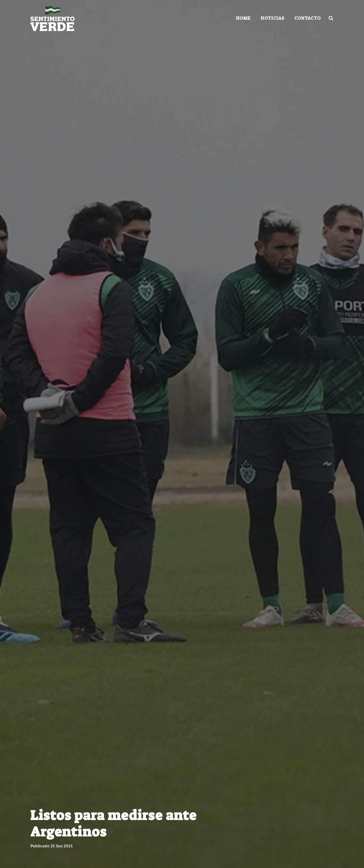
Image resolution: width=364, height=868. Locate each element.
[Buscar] (331, 18)
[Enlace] (52, 18)
